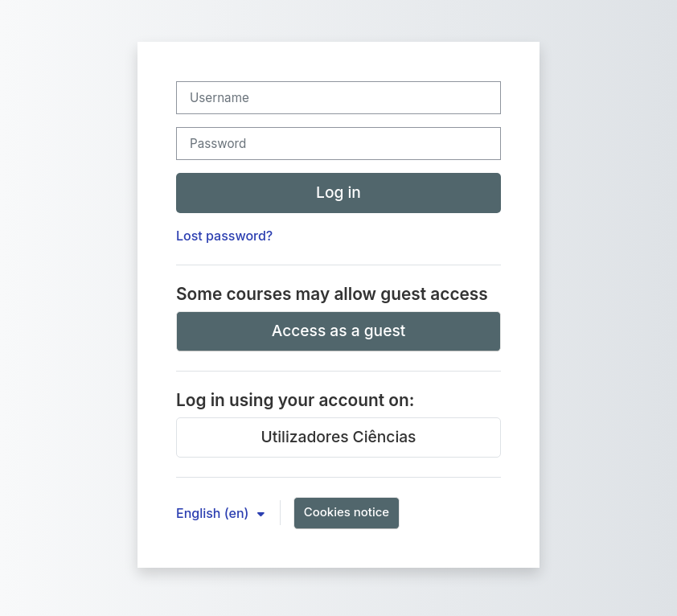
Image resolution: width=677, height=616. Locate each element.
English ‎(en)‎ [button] (214, 513)
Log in (338, 192)
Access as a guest (339, 331)
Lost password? (224, 236)
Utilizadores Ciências (339, 437)
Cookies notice (347, 512)
